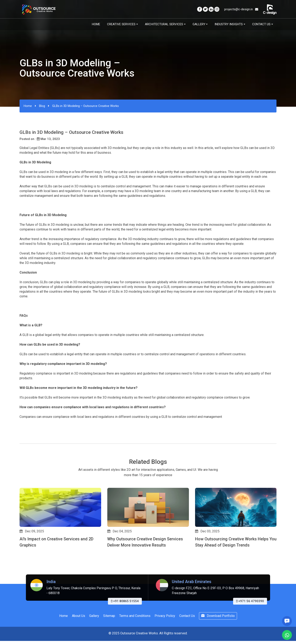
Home (96, 24)
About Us (79, 616)
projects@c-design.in (241, 9)
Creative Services (121, 24)
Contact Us (261, 24)
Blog (42, 106)
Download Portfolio (218, 616)
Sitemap (109, 616)
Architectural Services (164, 24)
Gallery (199, 24)
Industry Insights (229, 24)
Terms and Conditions (135, 616)
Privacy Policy (165, 616)
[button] (21, 561)
